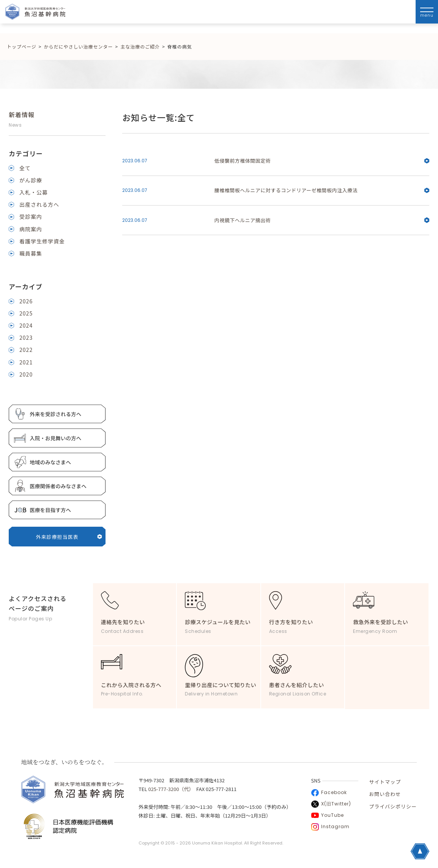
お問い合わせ (385, 794)
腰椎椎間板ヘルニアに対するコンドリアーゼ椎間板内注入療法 (322, 190)
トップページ (22, 46)
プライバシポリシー (393, 806)
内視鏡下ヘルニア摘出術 (322, 220)
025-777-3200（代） (170, 789)
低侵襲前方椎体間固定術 (322, 161)
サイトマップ (385, 782)
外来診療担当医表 (69, 537)
